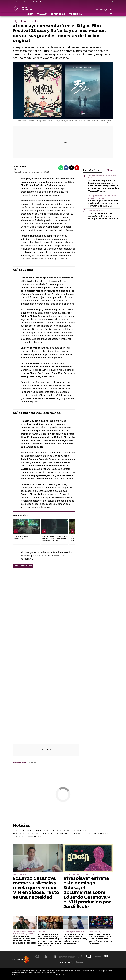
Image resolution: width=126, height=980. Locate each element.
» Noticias (33, 762)
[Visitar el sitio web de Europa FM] (97, 957)
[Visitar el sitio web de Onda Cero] (89, 957)
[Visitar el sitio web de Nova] (63, 957)
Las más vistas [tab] (92, 170)
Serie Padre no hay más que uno (48, 2)
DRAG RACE (66, 834)
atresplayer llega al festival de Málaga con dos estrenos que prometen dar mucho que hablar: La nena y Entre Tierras (50, 940)
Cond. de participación (104, 971)
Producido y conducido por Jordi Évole (79, 875)
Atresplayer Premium (21, 762)
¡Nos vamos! (43, 932)
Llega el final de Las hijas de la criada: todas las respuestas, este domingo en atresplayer (75, 939)
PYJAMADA (42, 14)
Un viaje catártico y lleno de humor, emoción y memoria (102, 197)
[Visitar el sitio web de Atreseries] (80, 957)
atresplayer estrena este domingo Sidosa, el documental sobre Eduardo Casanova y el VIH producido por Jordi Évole (87, 893)
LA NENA (29, 14)
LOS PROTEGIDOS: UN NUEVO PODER (91, 834)
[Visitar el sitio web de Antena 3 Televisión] (37, 957)
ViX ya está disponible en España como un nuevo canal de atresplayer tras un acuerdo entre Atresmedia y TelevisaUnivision (104, 186)
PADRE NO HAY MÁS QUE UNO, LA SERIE (71, 831)
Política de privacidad (73, 971)
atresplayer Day (95, 932)
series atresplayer (23, 566)
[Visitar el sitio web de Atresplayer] (67, 962)
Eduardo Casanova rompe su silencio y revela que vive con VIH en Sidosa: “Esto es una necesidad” (36, 888)
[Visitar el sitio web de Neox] (55, 957)
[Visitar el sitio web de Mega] (72, 957)
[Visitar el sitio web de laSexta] (46, 957)
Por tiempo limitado (96, 211)
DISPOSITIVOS (35, 837)
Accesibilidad (61, 974)
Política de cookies (88, 971)
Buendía (32, 2)
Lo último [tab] (109, 170)
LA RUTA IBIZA (19, 837)
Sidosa (18, 2)
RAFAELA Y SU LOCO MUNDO (26, 834)
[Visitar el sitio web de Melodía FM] (106, 957)
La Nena (25, 2)
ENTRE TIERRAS (58, 14)
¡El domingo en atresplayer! (74, 932)
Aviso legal (60, 971)
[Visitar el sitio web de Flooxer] (79, 962)
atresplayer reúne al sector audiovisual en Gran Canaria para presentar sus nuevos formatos (101, 939)
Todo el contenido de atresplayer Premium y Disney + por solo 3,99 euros (103, 216)
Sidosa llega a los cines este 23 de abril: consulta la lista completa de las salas (103, 203)
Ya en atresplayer (20, 875)
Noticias (21, 826)
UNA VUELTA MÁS (50, 834)
